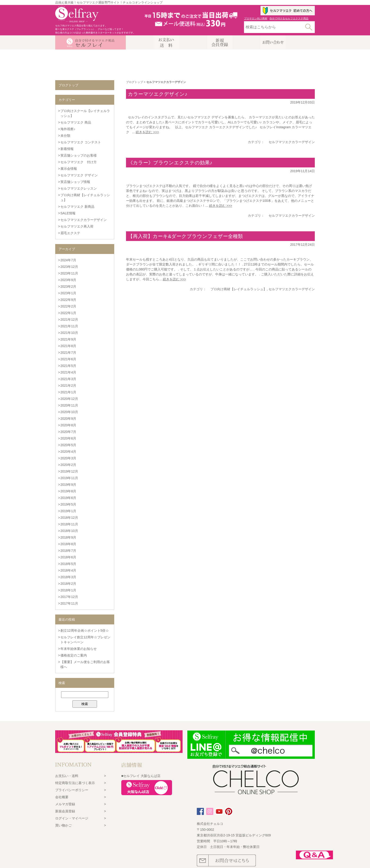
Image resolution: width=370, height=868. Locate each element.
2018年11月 (69, 524)
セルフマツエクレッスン (79, 188)
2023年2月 (68, 287)
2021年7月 (68, 353)
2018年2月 (68, 584)
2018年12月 (69, 518)
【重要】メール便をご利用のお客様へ (85, 664)
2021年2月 (68, 386)
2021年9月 (68, 339)
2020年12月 (69, 399)
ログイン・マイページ (72, 818)
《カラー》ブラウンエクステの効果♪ (170, 163)
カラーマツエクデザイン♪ (158, 94)
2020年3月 (68, 458)
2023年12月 (69, 267)
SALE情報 (68, 213)
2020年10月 (69, 412)
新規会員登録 (65, 811)
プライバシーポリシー (72, 790)
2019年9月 (68, 485)
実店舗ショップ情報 (75, 182)
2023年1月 (68, 293)
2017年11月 (69, 603)
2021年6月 (68, 359)
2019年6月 (68, 498)
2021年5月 (68, 366)
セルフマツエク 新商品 (77, 207)
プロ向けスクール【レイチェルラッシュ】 (85, 113)
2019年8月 (68, 491)
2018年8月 (68, 544)
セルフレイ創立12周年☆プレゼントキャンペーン (85, 640)
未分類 (65, 136)
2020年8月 (68, 425)
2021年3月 (68, 379)
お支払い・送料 (67, 776)
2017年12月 (69, 597)
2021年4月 (68, 372)
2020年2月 (68, 465)
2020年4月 (68, 452)
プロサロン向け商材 (256, 18)
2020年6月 (68, 438)
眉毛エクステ (70, 233)
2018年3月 (68, 577)
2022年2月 (68, 306)
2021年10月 (69, 333)
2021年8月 (68, 346)
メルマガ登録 (65, 804)
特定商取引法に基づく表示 (75, 783)
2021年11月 (69, 326)
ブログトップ (135, 82)
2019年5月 (68, 504)
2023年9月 (68, 280)
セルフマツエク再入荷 (77, 226)
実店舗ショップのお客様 (79, 155)
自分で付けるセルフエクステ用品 (289, 18)
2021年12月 (69, 320)
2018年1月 (68, 590)
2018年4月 (68, 570)
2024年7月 (68, 260)
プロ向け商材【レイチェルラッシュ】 (239, 289)
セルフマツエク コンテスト (81, 142)
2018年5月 (68, 564)
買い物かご (63, 825)
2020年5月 (68, 445)
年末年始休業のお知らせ (79, 649)
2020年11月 (69, 405)
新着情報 (67, 149)
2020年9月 (68, 419)
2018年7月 (68, 551)
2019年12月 (69, 471)
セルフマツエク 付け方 (79, 162)
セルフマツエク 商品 (76, 122)
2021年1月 (68, 392)
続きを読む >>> (147, 132)
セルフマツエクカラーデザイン (292, 142)
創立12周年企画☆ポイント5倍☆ (85, 631)
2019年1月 (68, 511)
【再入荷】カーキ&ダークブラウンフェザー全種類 (185, 236)
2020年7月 (68, 432)
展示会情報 (69, 169)
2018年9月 (68, 537)
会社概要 (62, 797)
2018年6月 (68, 557)
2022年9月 (68, 300)
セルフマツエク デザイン (79, 175)
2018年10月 (69, 531)
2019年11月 (69, 478)
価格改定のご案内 (74, 655)
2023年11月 (69, 273)
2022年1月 (68, 313)
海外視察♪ (68, 129)
